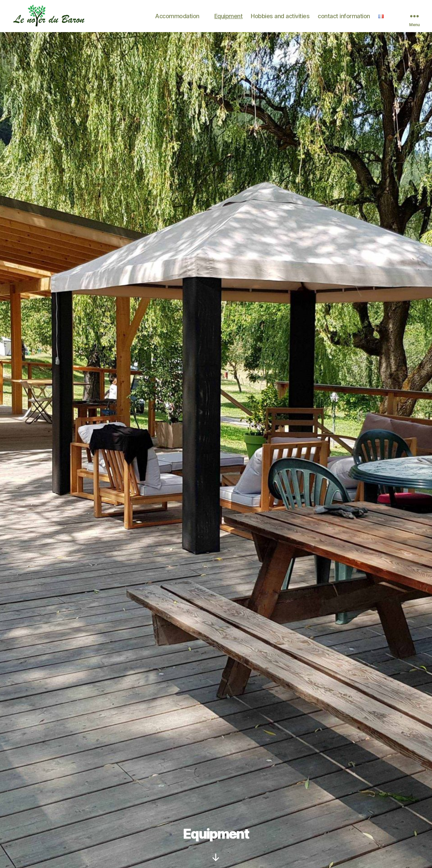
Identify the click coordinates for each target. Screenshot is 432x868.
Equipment (229, 18)
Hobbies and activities (280, 18)
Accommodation (177, 18)
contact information (344, 18)
